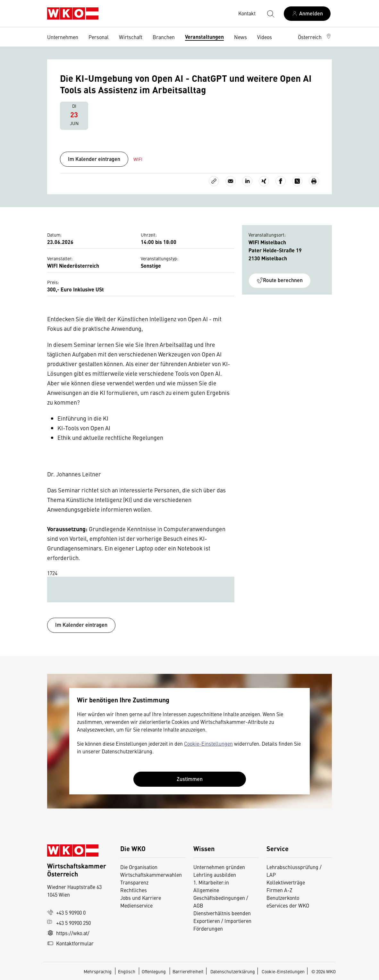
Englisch (127, 971)
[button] (315, 37)
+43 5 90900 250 (69, 923)
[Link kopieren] (214, 181)
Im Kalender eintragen (94, 159)
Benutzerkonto (283, 898)
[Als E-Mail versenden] (231, 181)
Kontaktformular (70, 943)
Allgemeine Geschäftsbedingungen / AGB (221, 898)
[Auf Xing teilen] (264, 181)
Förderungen (208, 928)
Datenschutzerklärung (233, 971)
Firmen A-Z (279, 890)
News (240, 37)
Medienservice (136, 905)
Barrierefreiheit (188, 971)
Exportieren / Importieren (222, 921)
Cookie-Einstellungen (208, 743)
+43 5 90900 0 (66, 912)
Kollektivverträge (286, 882)
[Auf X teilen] (297, 181)
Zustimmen (190, 779)
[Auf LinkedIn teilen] (247, 181)
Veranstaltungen (204, 37)
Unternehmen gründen (219, 867)
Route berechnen (280, 280)
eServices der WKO (288, 905)
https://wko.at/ (68, 933)
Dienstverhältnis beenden (222, 913)
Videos (265, 37)
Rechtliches (134, 890)
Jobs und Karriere (141, 898)
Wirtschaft (131, 37)
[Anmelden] (307, 14)
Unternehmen (63, 37)
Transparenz (134, 882)
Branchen (164, 37)
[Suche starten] (270, 13)
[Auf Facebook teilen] (281, 181)
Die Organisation (139, 867)
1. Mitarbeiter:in (211, 882)
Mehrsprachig (98, 971)
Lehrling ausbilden (215, 875)
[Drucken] (314, 181)
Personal (99, 37)
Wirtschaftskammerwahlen (151, 875)
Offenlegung (154, 971)
